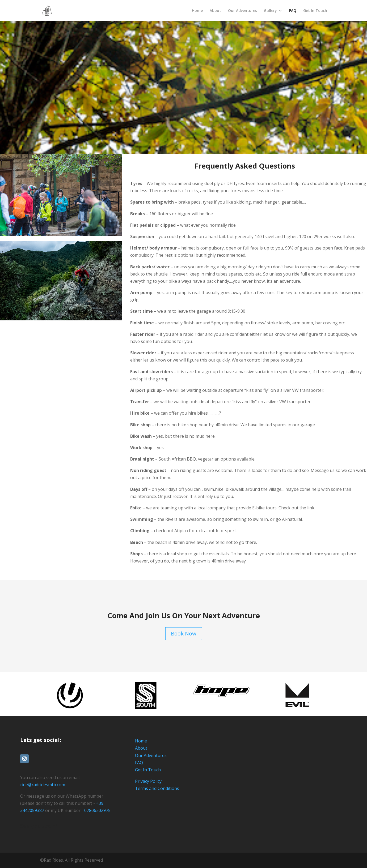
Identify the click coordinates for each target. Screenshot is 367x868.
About (215, 11)
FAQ (293, 11)
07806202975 (97, 810)
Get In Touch (315, 11)
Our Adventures (242, 11)
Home (197, 11)
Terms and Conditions (157, 788)
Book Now (184, 633)
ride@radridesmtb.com (43, 785)
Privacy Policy (148, 781)
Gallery (270, 11)
